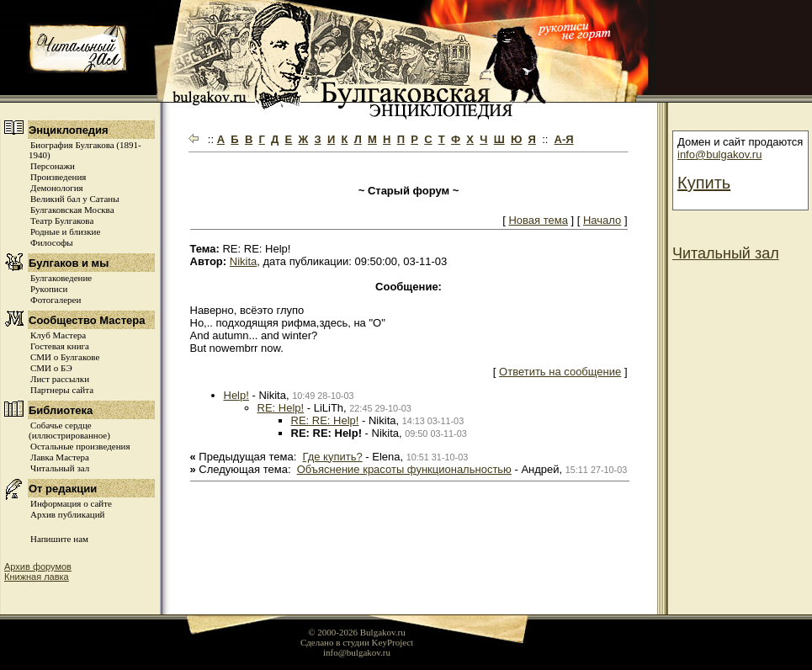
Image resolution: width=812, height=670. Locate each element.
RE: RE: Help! (325, 420)
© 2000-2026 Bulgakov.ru (357, 632)
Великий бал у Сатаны (75, 199)
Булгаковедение (61, 278)
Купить (704, 183)
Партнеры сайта (62, 390)
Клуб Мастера (58, 335)
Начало (602, 220)
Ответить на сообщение (560, 372)
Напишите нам (59, 539)
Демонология (57, 188)
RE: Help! (281, 408)
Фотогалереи (56, 300)
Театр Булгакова (62, 221)
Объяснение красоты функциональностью (404, 469)
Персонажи (53, 166)
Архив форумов (38, 566)
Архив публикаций (67, 514)
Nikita (244, 261)
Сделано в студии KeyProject (357, 642)
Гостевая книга (60, 346)
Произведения (58, 177)
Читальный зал (60, 468)
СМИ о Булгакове (65, 357)
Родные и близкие (65, 231)
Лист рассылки (60, 379)
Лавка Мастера (60, 457)
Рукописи (49, 289)
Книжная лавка (37, 577)
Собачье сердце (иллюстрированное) (69, 430)
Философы (52, 242)
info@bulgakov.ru (719, 154)
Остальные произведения (80, 446)
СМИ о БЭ (51, 368)
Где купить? (333, 457)
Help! (236, 395)
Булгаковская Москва (72, 210)
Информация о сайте (71, 503)
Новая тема (538, 220)
